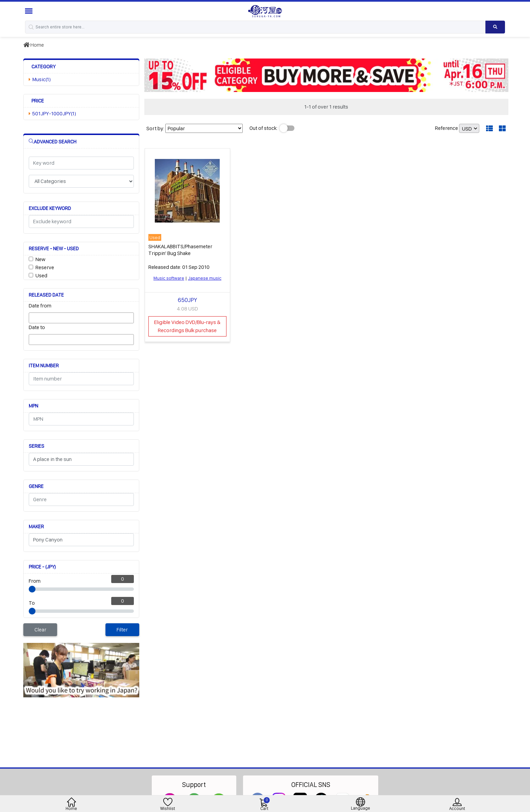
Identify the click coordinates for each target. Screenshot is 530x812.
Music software (169, 278)
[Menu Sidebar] (30, 11)
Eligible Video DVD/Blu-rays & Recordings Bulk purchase (187, 326)
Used (41, 275)
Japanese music (205, 278)
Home (34, 45)
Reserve (45, 267)
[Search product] (495, 27)
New (40, 259)
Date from (40, 306)
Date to (37, 327)
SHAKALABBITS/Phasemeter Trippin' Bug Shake (180, 250)
